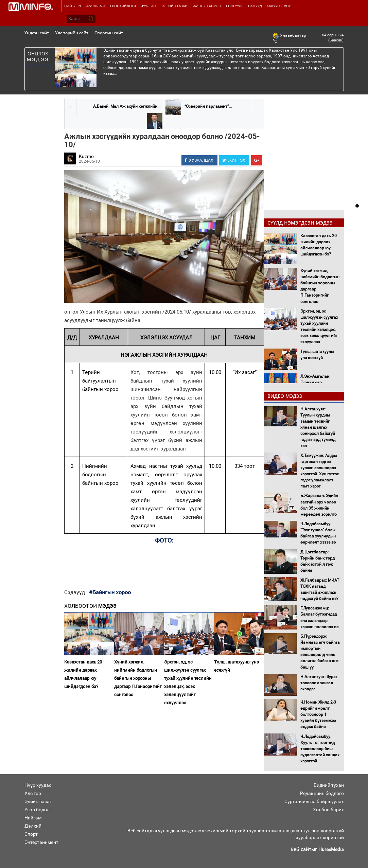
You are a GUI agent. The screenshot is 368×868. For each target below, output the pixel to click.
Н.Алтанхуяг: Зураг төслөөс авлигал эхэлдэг (319, 683)
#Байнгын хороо (110, 592)
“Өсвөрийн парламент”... (208, 106)
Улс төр (33, 793)
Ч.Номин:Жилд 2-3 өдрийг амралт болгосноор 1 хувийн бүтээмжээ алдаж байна (318, 715)
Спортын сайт (109, 33)
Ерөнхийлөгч (123, 6)
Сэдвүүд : (77, 592)
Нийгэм (33, 818)
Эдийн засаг (38, 801)
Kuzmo (86, 156)
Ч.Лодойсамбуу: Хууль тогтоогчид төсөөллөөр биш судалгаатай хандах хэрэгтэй (320, 749)
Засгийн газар (174, 6)
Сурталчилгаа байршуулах (314, 801)
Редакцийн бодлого (322, 793)
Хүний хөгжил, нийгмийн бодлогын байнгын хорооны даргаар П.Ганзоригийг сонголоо (138, 678)
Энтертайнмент (41, 842)
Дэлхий (33, 826)
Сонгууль (235, 6)
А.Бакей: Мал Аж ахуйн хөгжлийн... (127, 106)
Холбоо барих (328, 810)
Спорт (31, 834)
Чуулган (148, 6)
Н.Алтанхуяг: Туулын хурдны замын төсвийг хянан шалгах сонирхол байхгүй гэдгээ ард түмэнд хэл (318, 428)
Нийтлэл (73, 6)
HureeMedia (331, 849)
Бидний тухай (329, 785)
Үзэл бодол (37, 810)
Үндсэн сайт (37, 33)
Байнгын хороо (206, 6)
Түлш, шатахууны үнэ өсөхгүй (236, 666)
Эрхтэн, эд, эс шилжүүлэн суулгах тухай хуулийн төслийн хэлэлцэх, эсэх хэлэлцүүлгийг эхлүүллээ (188, 682)
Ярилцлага (95, 6)
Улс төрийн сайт (72, 33)
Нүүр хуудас (38, 785)
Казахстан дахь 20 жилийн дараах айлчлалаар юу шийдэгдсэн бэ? (83, 674)
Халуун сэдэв (279, 6)
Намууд (255, 6)
